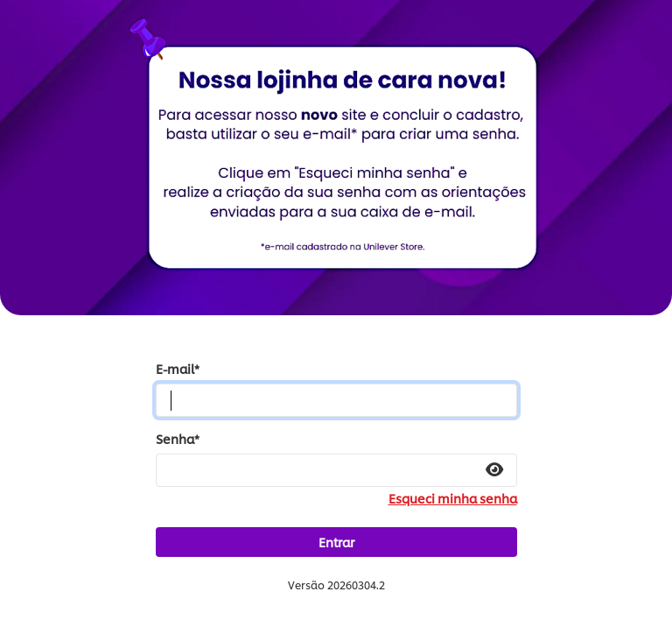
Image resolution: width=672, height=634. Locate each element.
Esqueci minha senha (453, 498)
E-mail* (178, 369)
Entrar (336, 542)
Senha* (178, 439)
